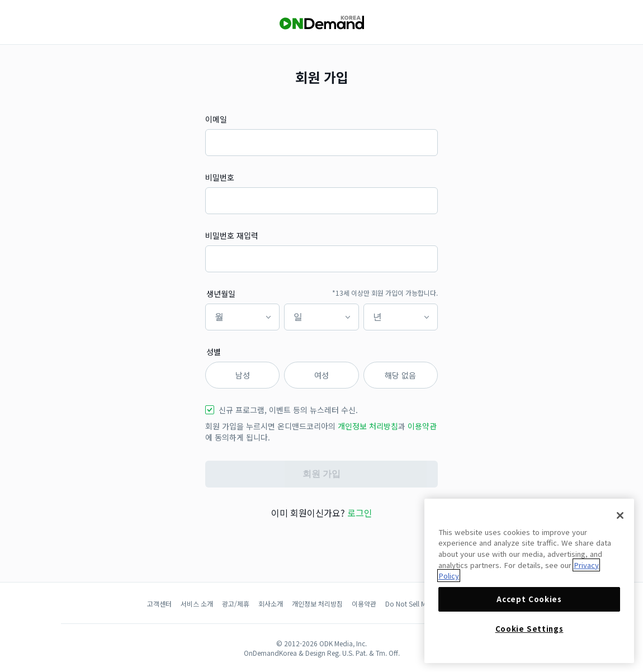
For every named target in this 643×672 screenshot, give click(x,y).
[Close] (620, 515)
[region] (529, 581)
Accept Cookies (529, 599)
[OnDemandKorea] (321, 23)
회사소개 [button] (271, 604)
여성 (321, 375)
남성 (243, 375)
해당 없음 (400, 375)
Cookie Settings (529, 629)
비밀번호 (220, 177)
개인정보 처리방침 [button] (368, 426)
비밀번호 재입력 (232, 235)
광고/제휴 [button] (236, 604)
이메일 (216, 119)
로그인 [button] (360, 513)
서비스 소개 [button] (197, 604)
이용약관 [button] (422, 426)
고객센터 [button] (159, 604)
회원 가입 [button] (321, 474)
